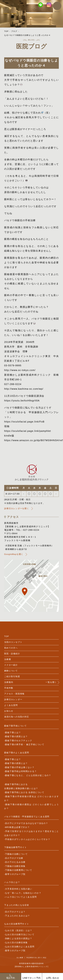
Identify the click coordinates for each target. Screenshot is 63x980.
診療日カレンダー (13, 699)
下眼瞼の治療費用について (19, 870)
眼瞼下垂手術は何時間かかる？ (21, 771)
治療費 (8, 659)
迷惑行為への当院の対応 (17, 717)
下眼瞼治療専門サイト (15, 847)
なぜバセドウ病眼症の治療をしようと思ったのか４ (27, 35)
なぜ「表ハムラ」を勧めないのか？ (23, 893)
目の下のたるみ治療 (15, 862)
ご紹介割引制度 (12, 677)
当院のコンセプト (13, 642)
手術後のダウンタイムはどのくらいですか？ (28, 839)
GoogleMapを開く (14, 554)
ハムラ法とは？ (12, 882)
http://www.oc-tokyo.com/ (20, 370)
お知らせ (9, 711)
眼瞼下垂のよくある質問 (17, 753)
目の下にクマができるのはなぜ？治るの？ (27, 823)
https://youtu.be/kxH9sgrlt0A (22, 401)
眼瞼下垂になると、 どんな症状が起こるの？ (28, 775)
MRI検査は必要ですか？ (17, 827)
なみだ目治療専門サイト (17, 924)
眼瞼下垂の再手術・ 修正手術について (25, 745)
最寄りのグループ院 (15, 874)
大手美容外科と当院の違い (19, 889)
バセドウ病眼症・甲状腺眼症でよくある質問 (27, 817)
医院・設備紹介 (12, 654)
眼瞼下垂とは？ (13, 733)
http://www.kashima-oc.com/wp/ (24, 389)
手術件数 (9, 688)
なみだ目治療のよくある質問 (20, 947)
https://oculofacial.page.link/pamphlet (28, 431)
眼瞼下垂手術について (15, 726)
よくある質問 (11, 705)
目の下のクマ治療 (14, 858)
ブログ (14, 31)
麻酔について (11, 671)
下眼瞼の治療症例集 (15, 866)
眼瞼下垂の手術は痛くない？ (20, 767)
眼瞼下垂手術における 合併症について (25, 792)
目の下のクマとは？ (15, 912)
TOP (6, 31)
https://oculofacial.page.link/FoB (24, 422)
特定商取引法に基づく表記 (36, 958)
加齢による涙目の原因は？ (19, 939)
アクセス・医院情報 (14, 694)
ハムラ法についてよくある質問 (21, 897)
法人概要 (20, 958)
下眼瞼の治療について (16, 854)
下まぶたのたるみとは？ (17, 916)
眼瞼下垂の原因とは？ (16, 736)
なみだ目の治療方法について (20, 935)
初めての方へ (11, 648)
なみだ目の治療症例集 (16, 943)
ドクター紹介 (11, 665)
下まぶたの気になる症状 (17, 905)
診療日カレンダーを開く (17, 509)
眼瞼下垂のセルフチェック (19, 741)
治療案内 (9, 682)
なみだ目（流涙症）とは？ (19, 930)
